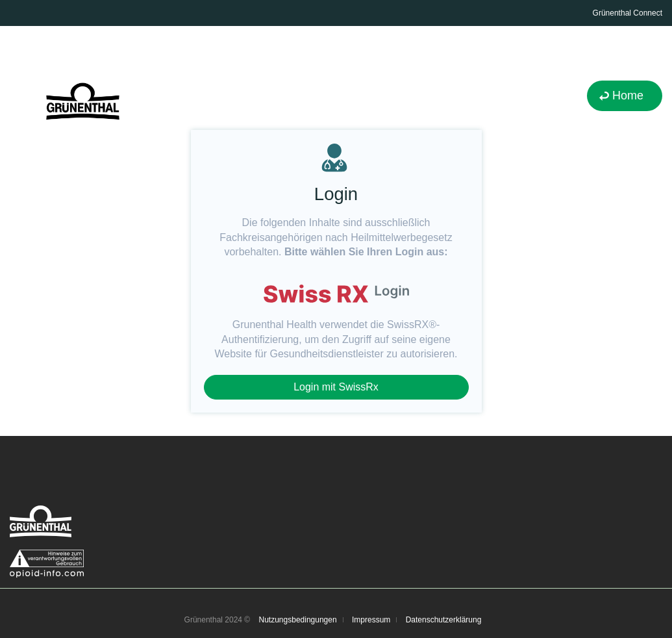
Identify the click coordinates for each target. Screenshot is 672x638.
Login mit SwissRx (336, 387)
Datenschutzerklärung (444, 620)
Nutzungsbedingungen (298, 620)
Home (628, 96)
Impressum (371, 620)
